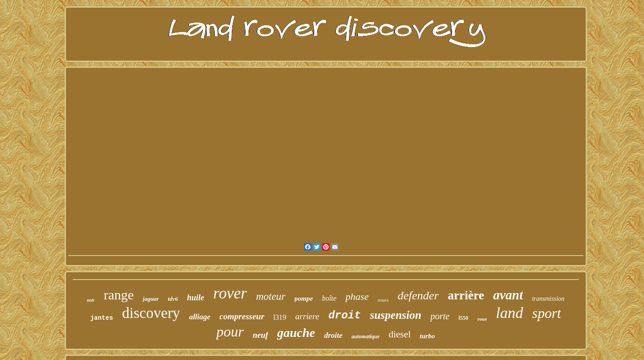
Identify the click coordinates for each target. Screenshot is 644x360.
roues (383, 300)
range (119, 295)
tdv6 (173, 299)
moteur (270, 296)
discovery (151, 313)
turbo (427, 336)
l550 (463, 318)
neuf (260, 335)
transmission (548, 299)
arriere (307, 316)
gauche (296, 333)
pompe (304, 298)
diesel (400, 334)
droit (344, 315)
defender (418, 296)
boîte (329, 298)
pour (230, 332)
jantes (102, 318)
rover (230, 293)
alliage (200, 317)
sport (547, 313)
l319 (280, 317)
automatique (366, 336)
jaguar (151, 299)
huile (196, 298)
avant (508, 295)
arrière (466, 295)
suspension (395, 315)
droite (333, 335)
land (509, 313)
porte (440, 316)
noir (91, 300)
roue (482, 319)
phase (357, 296)
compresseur (242, 316)
